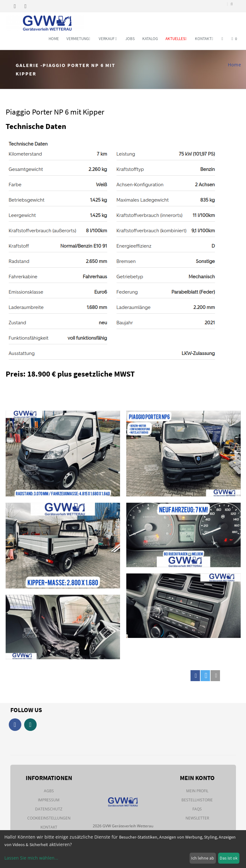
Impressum (49, 800)
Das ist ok (229, 858)
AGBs (49, 791)
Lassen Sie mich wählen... (31, 858)
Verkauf (108, 39)
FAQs (197, 809)
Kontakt (204, 39)
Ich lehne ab (203, 858)
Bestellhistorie (197, 800)
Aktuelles (176, 39)
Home (54, 39)
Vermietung (78, 39)
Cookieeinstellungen (49, 818)
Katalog (150, 39)
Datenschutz (49, 809)
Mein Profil (197, 791)
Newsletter (197, 818)
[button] (195, 676)
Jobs (130, 39)
